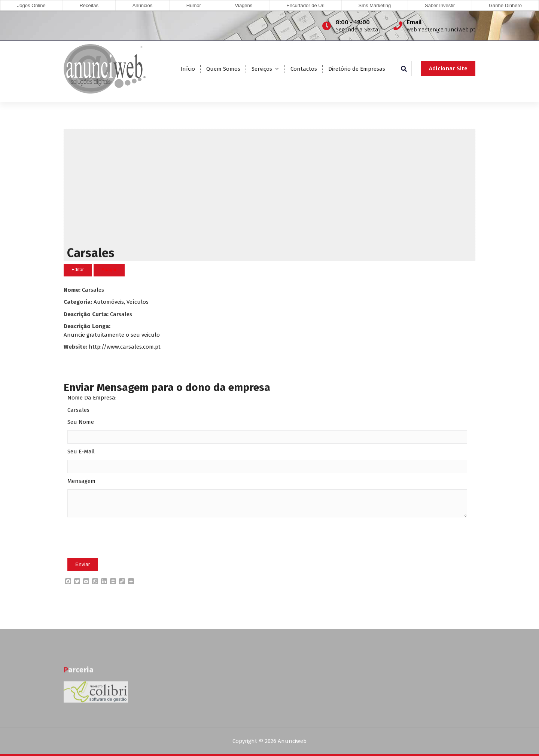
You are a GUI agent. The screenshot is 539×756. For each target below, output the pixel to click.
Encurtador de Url (305, 5)
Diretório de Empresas (357, 69)
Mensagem (81, 481)
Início (188, 69)
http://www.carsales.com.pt (125, 346)
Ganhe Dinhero (505, 5)
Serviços (262, 69)
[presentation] (124, 549)
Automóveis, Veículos (121, 302)
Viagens (244, 5)
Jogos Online (31, 5)
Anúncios (142, 5)
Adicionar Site (448, 68)
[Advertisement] (269, 186)
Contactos (304, 69)
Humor (194, 5)
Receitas (89, 5)
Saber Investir (440, 5)
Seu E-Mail (81, 452)
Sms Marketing (375, 5)
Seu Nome (81, 422)
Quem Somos (223, 69)
